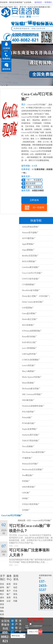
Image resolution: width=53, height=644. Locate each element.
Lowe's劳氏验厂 (29, 365)
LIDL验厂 (26, 493)
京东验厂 (26, 510)
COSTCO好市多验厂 (31, 279)
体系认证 (20, 626)
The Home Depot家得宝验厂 (34, 452)
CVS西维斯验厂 (29, 285)
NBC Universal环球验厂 (32, 394)
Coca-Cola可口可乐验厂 (32, 273)
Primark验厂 (27, 418)
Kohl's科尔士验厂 (30, 342)
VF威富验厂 (27, 458)
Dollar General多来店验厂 (33, 302)
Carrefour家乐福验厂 (31, 267)
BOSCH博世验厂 (29, 261)
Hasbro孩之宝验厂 (30, 319)
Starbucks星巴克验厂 (31, 435)
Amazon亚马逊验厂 (30, 233)
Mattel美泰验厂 (29, 383)
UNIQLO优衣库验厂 (31, 504)
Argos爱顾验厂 (28, 250)
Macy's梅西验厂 (29, 371)
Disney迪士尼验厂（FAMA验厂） (37, 296)
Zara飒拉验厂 (28, 475)
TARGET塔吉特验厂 (31, 441)
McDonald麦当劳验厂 (31, 389)
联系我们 (48, 2)
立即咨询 (34, 200)
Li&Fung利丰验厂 (30, 354)
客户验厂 (16, 626)
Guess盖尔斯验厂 (29, 313)
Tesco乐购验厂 (28, 446)
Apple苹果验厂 (28, 244)
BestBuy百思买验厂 (30, 256)
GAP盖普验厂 (28, 308)
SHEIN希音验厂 (29, 487)
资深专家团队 (2, 608)
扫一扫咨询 (38, 207)
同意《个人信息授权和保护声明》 (34, 627)
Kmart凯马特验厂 (30, 337)
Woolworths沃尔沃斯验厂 (33, 470)
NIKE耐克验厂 (28, 400)
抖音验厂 (26, 481)
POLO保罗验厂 (29, 412)
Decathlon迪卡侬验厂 (31, 290)
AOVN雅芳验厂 (29, 238)
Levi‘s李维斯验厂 (30, 348)
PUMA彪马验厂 (29, 423)
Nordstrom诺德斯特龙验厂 (33, 406)
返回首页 (38, 2)
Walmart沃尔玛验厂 (30, 464)
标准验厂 (13, 626)
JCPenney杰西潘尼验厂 (32, 331)
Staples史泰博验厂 (30, 429)
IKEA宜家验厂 (28, 325)
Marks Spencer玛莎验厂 (32, 377)
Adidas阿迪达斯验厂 (31, 227)
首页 (29, 520)
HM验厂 (26, 498)
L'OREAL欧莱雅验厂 (31, 360)
